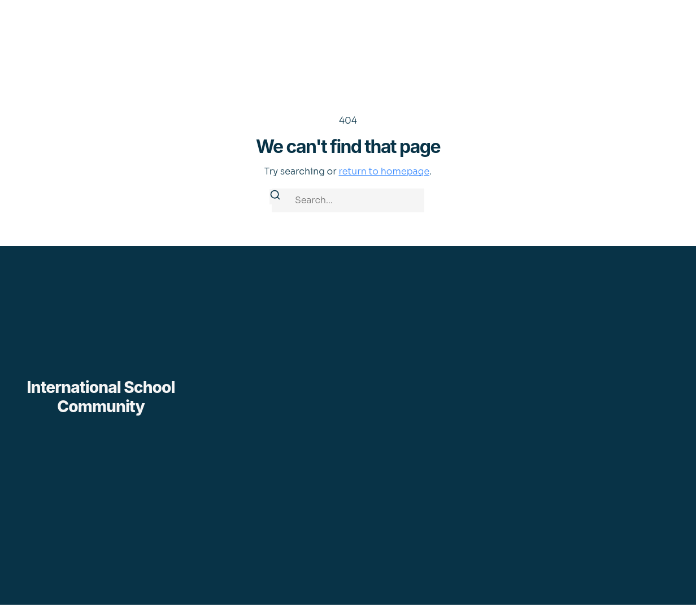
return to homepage (384, 171)
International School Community (101, 397)
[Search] (275, 197)
